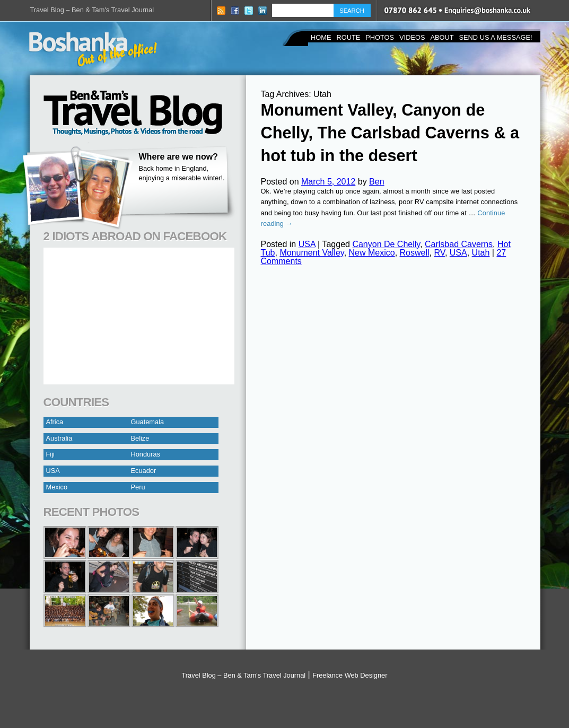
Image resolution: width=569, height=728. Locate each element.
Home (321, 37)
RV (439, 253)
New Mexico (372, 253)
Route (348, 37)
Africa (55, 422)
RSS (221, 11)
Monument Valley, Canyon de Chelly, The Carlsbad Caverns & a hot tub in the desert (390, 133)
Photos (380, 37)
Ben (377, 182)
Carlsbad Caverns (459, 244)
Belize (140, 438)
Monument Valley (312, 253)
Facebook (235, 11)
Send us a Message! (496, 37)
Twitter (249, 11)
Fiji (50, 454)
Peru (138, 487)
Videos (412, 37)
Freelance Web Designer (350, 675)
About (442, 37)
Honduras (146, 454)
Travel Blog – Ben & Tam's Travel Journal (92, 10)
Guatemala (148, 422)
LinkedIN (262, 11)
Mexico (57, 487)
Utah (481, 253)
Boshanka (93, 49)
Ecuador (144, 471)
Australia (59, 438)
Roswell (415, 253)
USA (53, 471)
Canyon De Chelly (386, 244)
